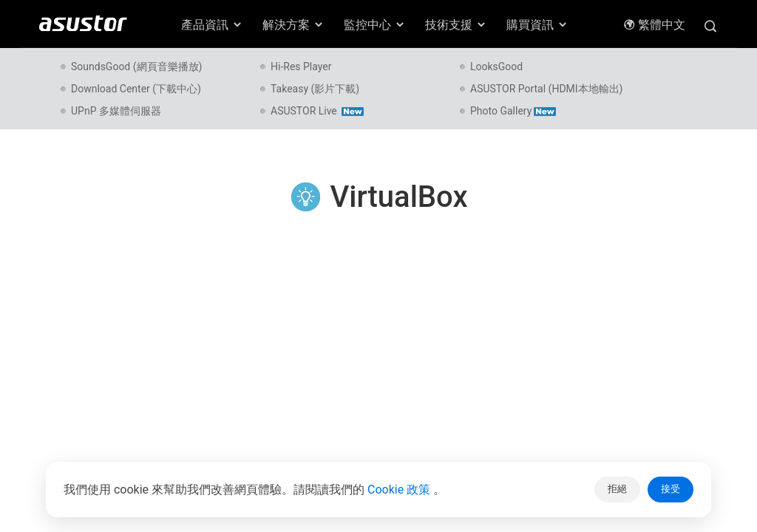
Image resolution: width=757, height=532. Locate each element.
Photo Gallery (513, 111)
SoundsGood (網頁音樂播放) (136, 66)
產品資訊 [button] (212, 25)
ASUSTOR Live (317, 111)
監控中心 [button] (375, 25)
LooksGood (496, 66)
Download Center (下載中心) (136, 89)
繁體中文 (654, 25)
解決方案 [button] (293, 25)
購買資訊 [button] (537, 25)
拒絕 (617, 489)
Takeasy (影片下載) (315, 89)
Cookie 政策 (400, 490)
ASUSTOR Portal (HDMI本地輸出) (547, 89)
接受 (671, 489)
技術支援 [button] (456, 25)
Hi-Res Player (301, 66)
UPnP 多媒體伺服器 (116, 111)
